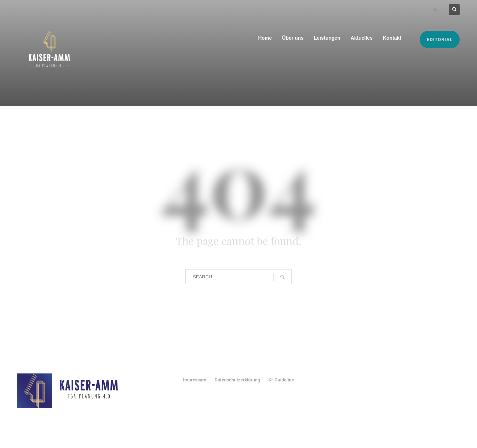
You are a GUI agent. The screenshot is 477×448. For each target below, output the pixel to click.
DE (436, 9)
